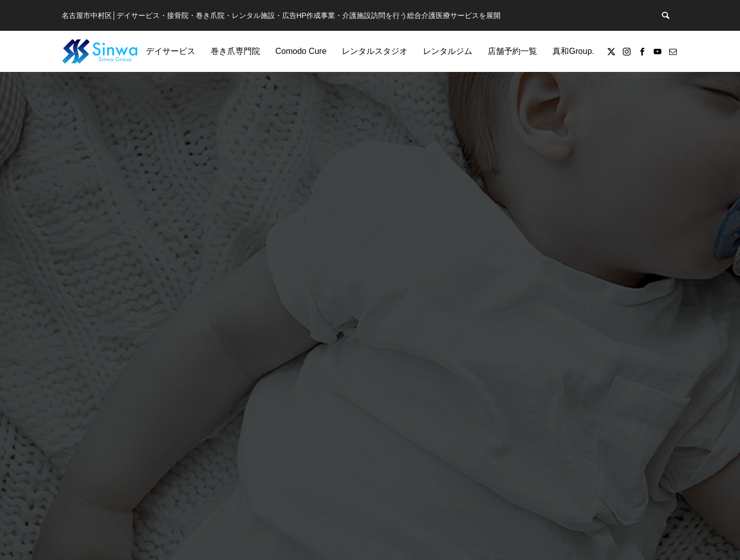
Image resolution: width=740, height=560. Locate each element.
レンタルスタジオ (375, 51)
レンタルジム (448, 51)
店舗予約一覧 (512, 51)
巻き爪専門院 (235, 51)
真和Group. (573, 51)
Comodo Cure (301, 51)
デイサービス (171, 51)
